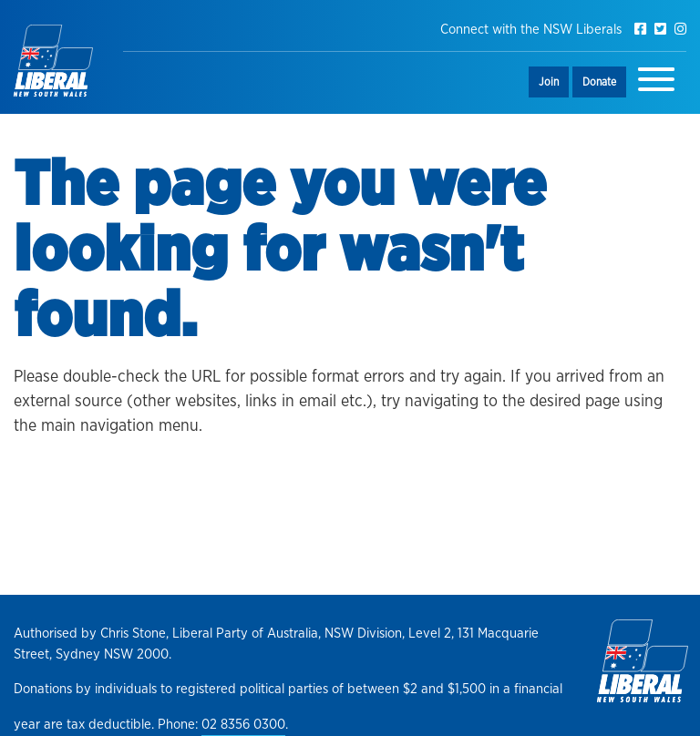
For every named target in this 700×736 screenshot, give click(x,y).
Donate (599, 82)
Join (549, 82)
